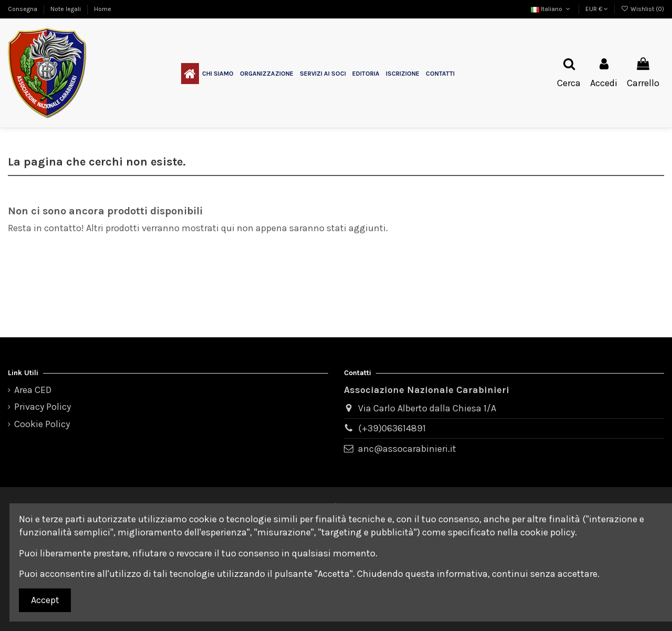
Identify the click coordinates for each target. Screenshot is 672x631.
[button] (218, 74)
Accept (45, 600)
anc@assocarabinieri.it (407, 449)
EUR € (597, 9)
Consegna (23, 9)
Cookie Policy (42, 424)
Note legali (66, 9)
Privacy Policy (43, 407)
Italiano (551, 9)
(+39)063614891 (392, 428)
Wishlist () (643, 9)
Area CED (33, 390)
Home (103, 9)
